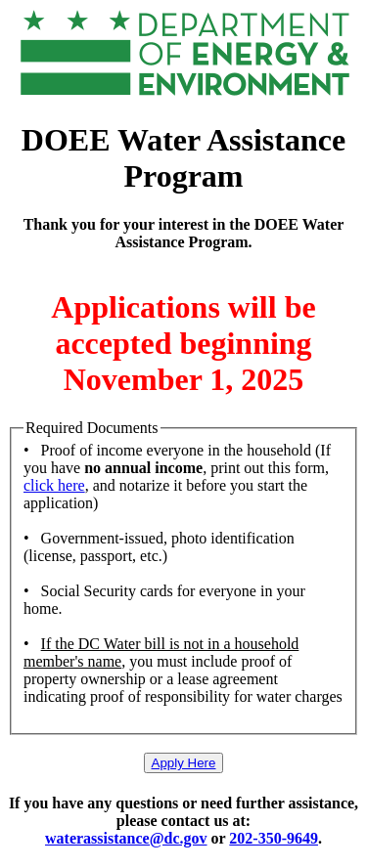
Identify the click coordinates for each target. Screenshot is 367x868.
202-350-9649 (274, 838)
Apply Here (184, 763)
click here (54, 485)
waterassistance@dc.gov (126, 838)
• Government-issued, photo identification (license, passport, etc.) (159, 547)
